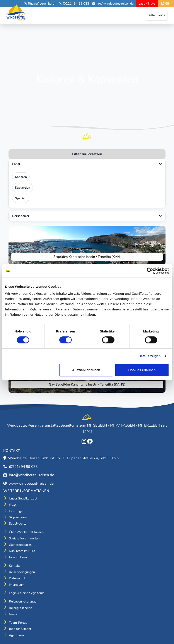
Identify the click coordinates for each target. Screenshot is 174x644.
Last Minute (147, 3)
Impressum (17, 585)
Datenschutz (18, 578)
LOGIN (166, 3)
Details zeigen (149, 356)
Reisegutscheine (20, 608)
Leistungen (17, 511)
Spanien (21, 198)
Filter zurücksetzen (87, 154)
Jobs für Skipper (20, 629)
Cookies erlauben (142, 370)
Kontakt (14, 566)
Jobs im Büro (18, 557)
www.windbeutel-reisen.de (31, 483)
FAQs (13, 505)
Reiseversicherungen (24, 601)
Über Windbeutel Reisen (26, 532)
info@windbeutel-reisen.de (115, 3)
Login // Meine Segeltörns (27, 593)
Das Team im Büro (22, 551)
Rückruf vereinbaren (42, 3)
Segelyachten (19, 523)
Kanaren (21, 177)
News (13, 614)
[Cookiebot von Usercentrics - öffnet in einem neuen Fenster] (150, 271)
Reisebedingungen (22, 572)
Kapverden (23, 188)
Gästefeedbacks (20, 545)
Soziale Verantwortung (25, 538)
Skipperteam (18, 517)
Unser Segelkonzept (23, 498)
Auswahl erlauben (86, 370)
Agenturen (16, 635)
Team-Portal (18, 623)
